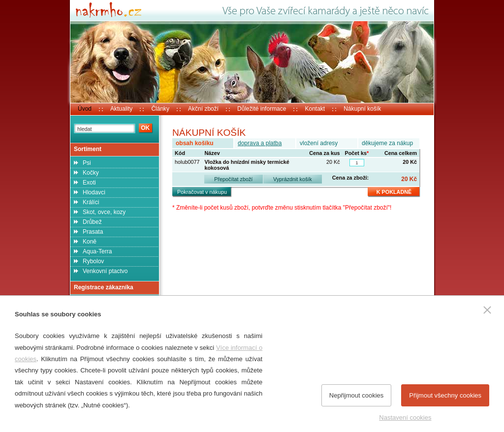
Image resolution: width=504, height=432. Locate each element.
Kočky (91, 173)
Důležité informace (262, 109)
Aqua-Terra (97, 251)
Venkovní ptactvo (105, 271)
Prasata (93, 232)
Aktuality (121, 109)
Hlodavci (94, 192)
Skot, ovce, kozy (104, 212)
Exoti (89, 183)
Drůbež (92, 222)
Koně (90, 242)
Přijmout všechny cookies (445, 395)
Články (160, 109)
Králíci (91, 202)
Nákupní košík (362, 109)
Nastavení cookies (405, 417)
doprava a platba (260, 143)
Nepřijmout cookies (357, 395)
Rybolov (93, 261)
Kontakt (315, 109)
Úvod (85, 109)
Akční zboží (203, 109)
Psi (87, 163)
